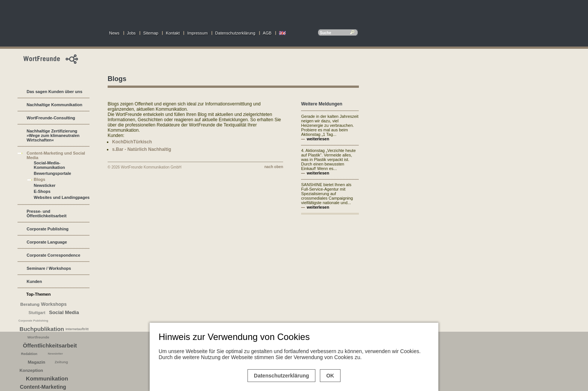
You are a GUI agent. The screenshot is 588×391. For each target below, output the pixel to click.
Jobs (131, 33)
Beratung (30, 304)
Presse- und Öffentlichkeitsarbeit (46, 214)
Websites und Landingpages (62, 197)
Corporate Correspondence (53, 255)
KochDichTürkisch (132, 142)
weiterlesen (318, 139)
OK (330, 376)
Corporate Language (47, 242)
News (114, 33)
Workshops (54, 304)
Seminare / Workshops (49, 268)
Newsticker (45, 185)
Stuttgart (37, 313)
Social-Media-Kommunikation (49, 165)
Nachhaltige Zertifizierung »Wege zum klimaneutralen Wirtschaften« (53, 135)
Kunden (34, 281)
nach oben (274, 167)
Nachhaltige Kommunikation (55, 105)
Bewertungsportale (52, 173)
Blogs (40, 179)
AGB (267, 33)
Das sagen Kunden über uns (55, 92)
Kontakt (173, 33)
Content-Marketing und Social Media (56, 155)
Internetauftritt (77, 329)
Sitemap (151, 33)
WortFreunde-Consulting (51, 118)
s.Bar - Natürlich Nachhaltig (142, 149)
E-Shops (42, 191)
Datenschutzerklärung (235, 33)
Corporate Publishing (48, 229)
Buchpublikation (42, 329)
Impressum (197, 33)
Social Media (64, 312)
